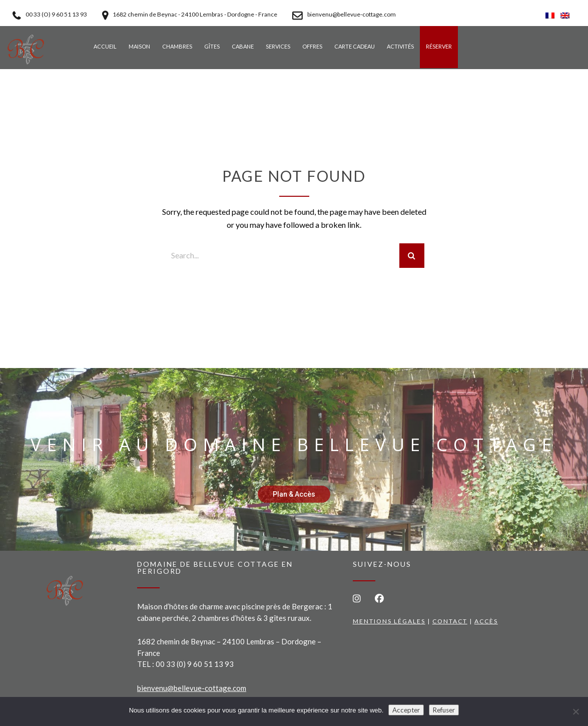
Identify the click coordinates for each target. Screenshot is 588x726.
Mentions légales (389, 621)
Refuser (444, 710)
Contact (450, 621)
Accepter (406, 710)
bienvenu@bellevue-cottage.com (192, 688)
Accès (486, 621)
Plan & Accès (294, 494)
